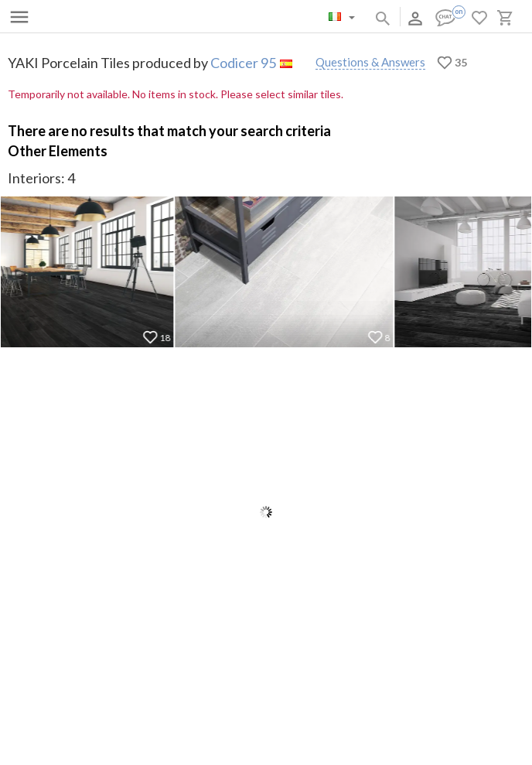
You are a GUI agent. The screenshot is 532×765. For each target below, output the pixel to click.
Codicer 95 (243, 63)
